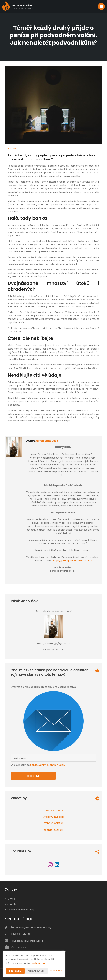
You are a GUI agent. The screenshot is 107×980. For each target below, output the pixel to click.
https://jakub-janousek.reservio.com (73, 560)
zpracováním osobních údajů (48, 765)
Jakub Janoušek (47, 441)
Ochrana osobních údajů (21, 910)
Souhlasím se (22, 765)
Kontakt (12, 904)
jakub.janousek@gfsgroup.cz (27, 941)
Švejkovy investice (54, 817)
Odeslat (33, 776)
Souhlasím (15, 971)
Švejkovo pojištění (54, 823)
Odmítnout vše (36, 971)
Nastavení (56, 971)
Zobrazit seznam (53, 830)
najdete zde (38, 963)
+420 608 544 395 (21, 934)
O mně (11, 899)
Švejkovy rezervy (54, 811)
